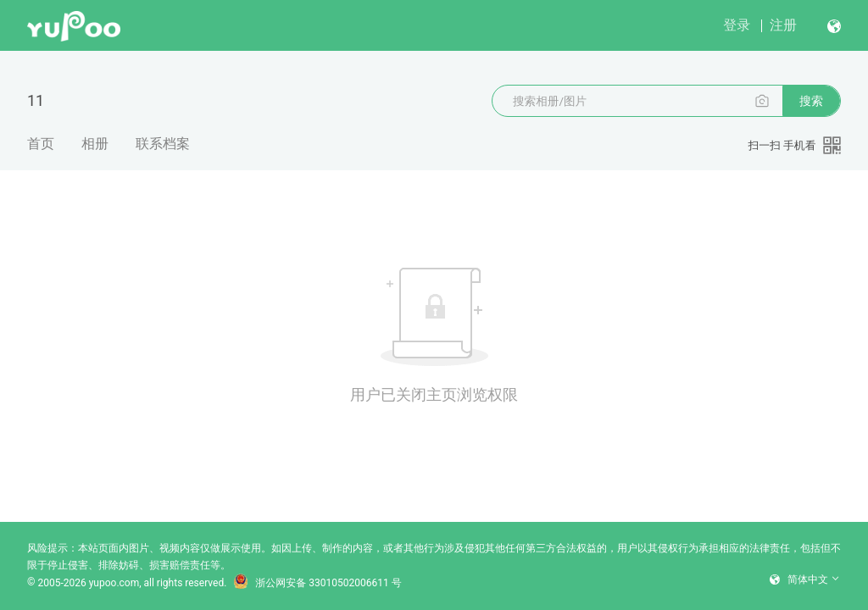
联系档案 (163, 144)
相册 (95, 144)
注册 (783, 25)
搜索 (811, 101)
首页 (41, 144)
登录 (737, 25)
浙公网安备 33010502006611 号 (317, 583)
